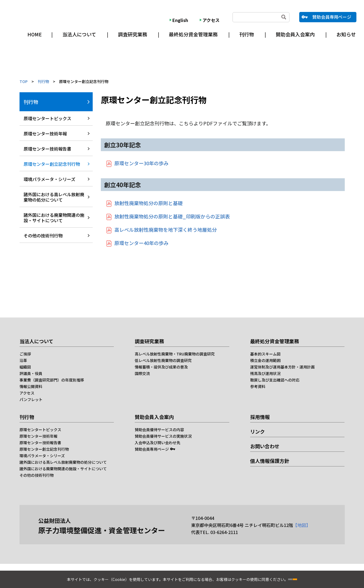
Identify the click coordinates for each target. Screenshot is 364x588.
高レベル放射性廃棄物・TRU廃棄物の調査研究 (175, 354)
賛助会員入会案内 (295, 34)
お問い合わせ (265, 446)
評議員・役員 (31, 373)
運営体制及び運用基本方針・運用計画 (282, 367)
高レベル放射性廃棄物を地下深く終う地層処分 (166, 230)
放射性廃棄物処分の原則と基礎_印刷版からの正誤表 (172, 216)
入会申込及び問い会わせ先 (157, 443)
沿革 (23, 360)
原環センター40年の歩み (141, 243)
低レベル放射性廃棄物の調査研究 (163, 360)
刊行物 (247, 34)
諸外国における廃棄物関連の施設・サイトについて (54, 218)
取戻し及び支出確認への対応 (275, 380)
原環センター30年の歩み (141, 163)
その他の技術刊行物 (43, 236)
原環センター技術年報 (45, 134)
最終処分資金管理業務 (193, 34)
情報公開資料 (31, 386)
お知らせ (346, 34)
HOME (35, 34)
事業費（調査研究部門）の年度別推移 (52, 380)
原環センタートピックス (47, 118)
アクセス (211, 20)
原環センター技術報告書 (47, 149)
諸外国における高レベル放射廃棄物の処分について (54, 197)
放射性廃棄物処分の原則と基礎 (149, 203)
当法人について (79, 34)
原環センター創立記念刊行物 (52, 164)
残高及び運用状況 (265, 373)
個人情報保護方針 (270, 461)
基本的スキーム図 (265, 354)
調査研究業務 (133, 34)
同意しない (272, 577)
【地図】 (302, 525)
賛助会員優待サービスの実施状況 (163, 436)
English (180, 20)
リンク (257, 431)
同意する (313, 577)
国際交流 (142, 373)
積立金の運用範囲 (265, 360)
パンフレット (31, 399)
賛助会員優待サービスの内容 (159, 430)
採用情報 (260, 417)
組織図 (25, 367)
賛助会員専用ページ (332, 17)
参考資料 (258, 386)
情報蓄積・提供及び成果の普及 (161, 367)
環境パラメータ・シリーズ (49, 179)
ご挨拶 (25, 354)
